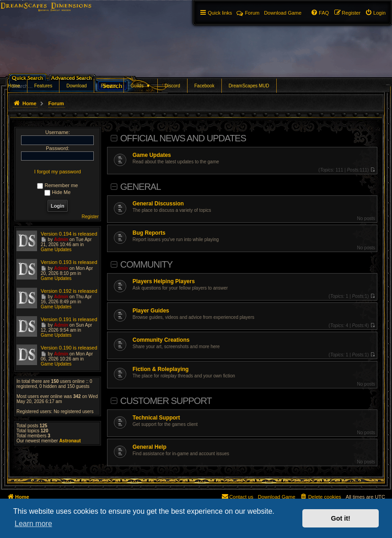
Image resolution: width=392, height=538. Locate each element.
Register (90, 217)
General (141, 187)
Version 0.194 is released (69, 234)
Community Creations (161, 340)
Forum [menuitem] (248, 13)
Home (14, 86)
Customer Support (166, 401)
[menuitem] (375, 13)
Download (76, 86)
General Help (150, 447)
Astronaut (70, 441)
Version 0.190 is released (69, 348)
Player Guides (151, 311)
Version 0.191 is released (69, 319)
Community (146, 264)
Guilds (141, 86)
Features (43, 86)
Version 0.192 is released (69, 291)
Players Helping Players (164, 281)
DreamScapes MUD (249, 86)
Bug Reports (149, 233)
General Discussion (158, 204)
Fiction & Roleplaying (161, 369)
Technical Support (156, 418)
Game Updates (152, 155)
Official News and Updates (183, 138)
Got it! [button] (341, 518)
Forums (109, 86)
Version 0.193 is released (69, 262)
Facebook (204, 86)
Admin (61, 239)
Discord (172, 86)
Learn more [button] (33, 524)
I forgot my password (58, 172)
